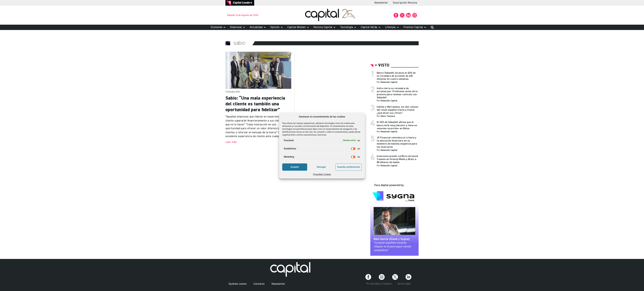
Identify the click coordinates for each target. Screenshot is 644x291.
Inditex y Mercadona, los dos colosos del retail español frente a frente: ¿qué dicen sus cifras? (398, 110)
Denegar (321, 167)
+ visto (382, 65)
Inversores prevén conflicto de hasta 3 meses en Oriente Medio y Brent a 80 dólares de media (397, 159)
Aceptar (295, 167)
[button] (218, 27)
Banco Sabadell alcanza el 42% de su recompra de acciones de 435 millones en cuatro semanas (396, 76)
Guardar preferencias (349, 167)
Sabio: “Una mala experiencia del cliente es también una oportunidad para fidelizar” (255, 104)
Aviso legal (404, 284)
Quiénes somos (238, 284)
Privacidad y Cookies (322, 174)
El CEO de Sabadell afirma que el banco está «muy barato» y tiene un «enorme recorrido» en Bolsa (397, 125)
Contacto (259, 284)
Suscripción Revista (405, 3)
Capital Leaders (242, 3)
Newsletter (381, 3)
